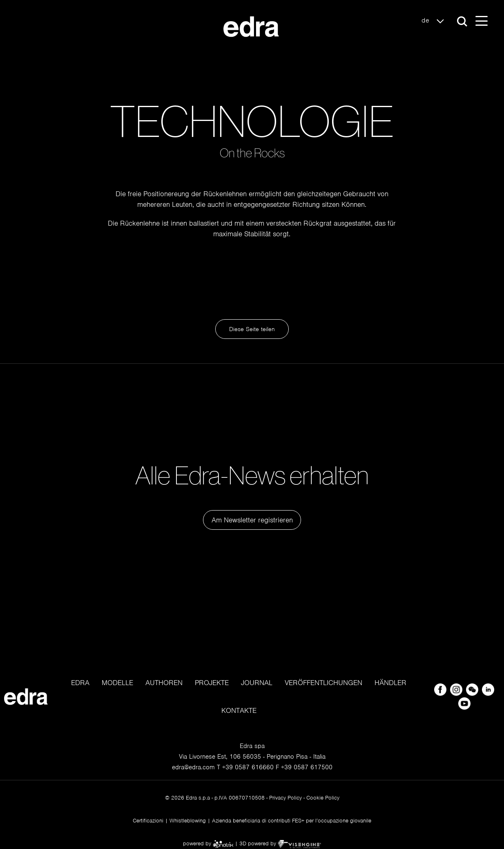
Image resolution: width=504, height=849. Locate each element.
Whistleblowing (188, 821)
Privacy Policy (285, 798)
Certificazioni (148, 821)
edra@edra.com (193, 767)
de (435, 21)
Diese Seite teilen (252, 329)
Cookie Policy (323, 798)
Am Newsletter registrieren (252, 520)
